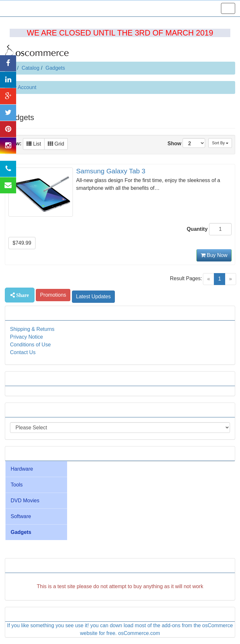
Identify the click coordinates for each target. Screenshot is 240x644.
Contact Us (23, 352)
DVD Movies (25, 501)
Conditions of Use (30, 345)
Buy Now (214, 255)
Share (22, 295)
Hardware (22, 469)
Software (21, 516)
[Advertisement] (120, 590)
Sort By (220, 143)
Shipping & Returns (32, 329)
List (34, 144)
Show (186, 143)
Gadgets (55, 68)
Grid (56, 144)
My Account (23, 87)
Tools (17, 485)
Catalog (30, 68)
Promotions (53, 295)
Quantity (197, 229)
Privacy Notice (26, 337)
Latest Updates (94, 296)
